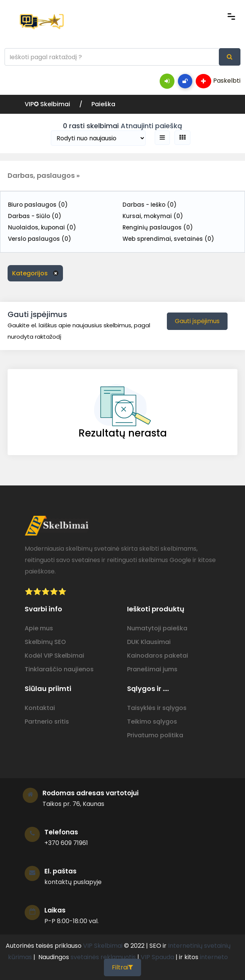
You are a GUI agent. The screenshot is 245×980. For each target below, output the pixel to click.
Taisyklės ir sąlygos (157, 708)
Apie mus (39, 628)
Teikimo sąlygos (152, 722)
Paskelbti (218, 81)
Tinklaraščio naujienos (59, 669)
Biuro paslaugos (38, 205)
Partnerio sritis (47, 722)
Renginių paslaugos (158, 227)
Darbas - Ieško (150, 205)
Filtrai (122, 967)
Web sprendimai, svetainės (168, 239)
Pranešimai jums (152, 669)
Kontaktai (40, 708)
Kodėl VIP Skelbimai (54, 656)
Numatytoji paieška (157, 628)
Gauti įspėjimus (197, 321)
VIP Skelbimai (103, 946)
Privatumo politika (155, 735)
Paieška (103, 104)
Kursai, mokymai (153, 216)
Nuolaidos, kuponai (42, 227)
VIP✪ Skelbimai (48, 104)
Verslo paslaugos (40, 239)
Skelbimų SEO (45, 642)
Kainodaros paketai (158, 656)
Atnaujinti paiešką (151, 126)
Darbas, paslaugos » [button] (44, 175)
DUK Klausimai (149, 642)
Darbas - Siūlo (35, 216)
